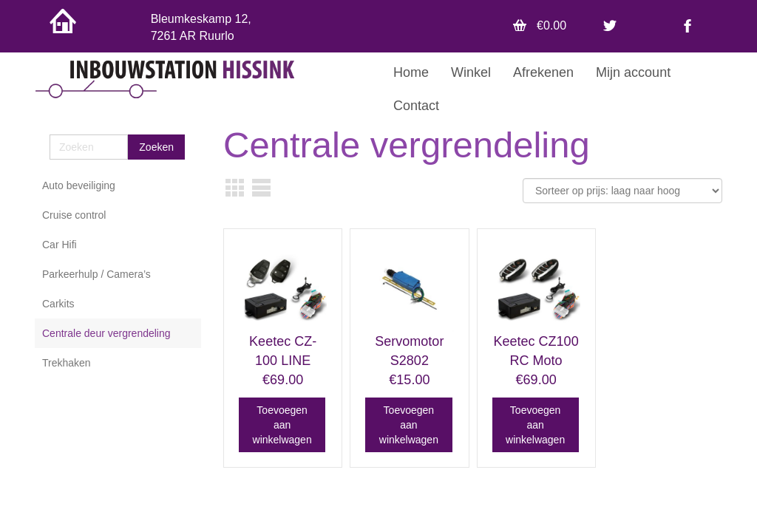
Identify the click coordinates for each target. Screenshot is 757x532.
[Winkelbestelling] (622, 191)
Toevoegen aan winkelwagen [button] (282, 425)
